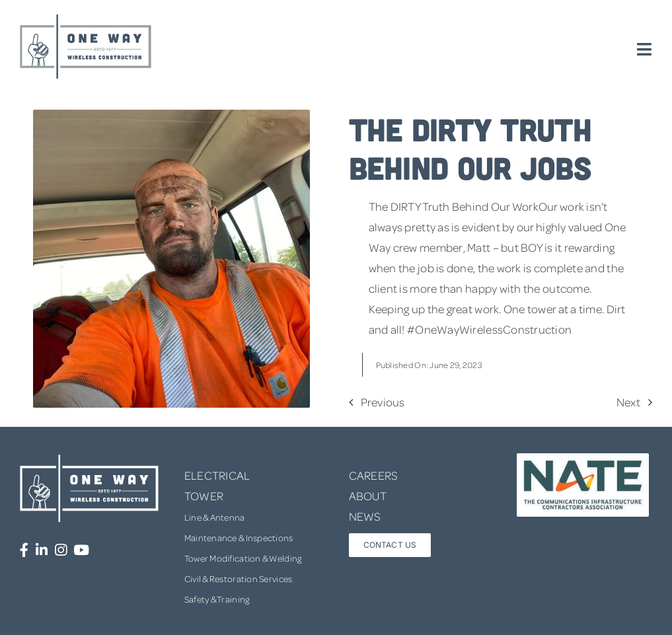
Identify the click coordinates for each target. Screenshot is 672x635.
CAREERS (374, 475)
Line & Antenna (215, 517)
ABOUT (368, 496)
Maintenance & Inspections (239, 538)
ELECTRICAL (217, 475)
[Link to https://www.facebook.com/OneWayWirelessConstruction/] (24, 550)
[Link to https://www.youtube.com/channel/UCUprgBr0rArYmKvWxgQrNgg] (81, 550)
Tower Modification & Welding (243, 558)
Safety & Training (217, 599)
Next (628, 402)
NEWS (365, 516)
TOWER (204, 496)
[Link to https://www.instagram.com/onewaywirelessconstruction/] (61, 550)
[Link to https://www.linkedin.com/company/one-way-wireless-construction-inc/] (42, 550)
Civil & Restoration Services (239, 579)
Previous (383, 402)
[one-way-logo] (86, 19)
